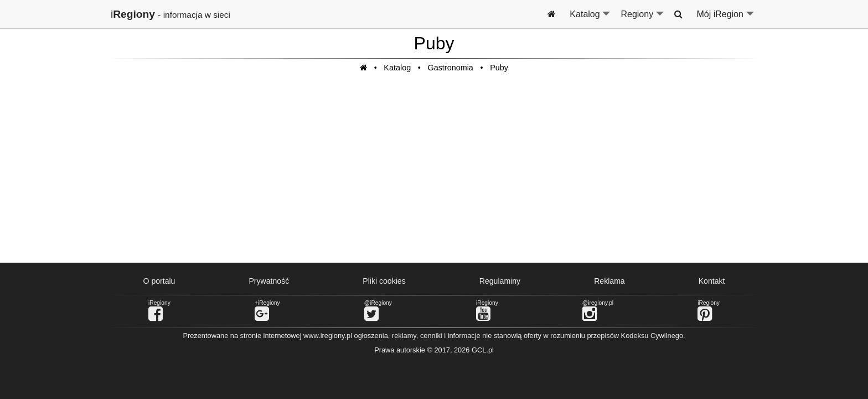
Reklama (609, 281)
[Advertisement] (434, 173)
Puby (499, 68)
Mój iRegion (726, 19)
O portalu (159, 281)
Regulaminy (500, 281)
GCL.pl (483, 350)
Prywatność (269, 281)
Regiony (643, 19)
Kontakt (712, 281)
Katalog (590, 19)
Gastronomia (450, 68)
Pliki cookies (384, 281)
